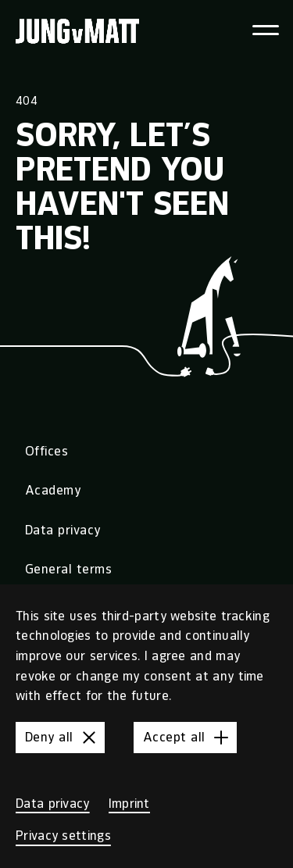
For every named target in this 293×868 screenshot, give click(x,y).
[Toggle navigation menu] (266, 30)
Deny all (63, 738)
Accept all (188, 738)
